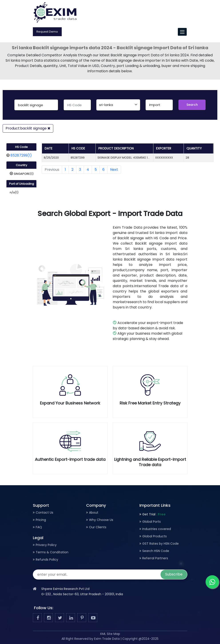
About (94, 512)
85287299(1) (21, 155)
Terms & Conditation (52, 552)
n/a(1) (14, 192)
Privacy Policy (46, 545)
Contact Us (45, 512)
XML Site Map (110, 634)
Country (21, 165)
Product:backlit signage (28, 128)
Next (114, 170)
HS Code (21, 147)
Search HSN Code (156, 551)
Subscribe (174, 574)
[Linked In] (71, 618)
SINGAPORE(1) (24, 174)
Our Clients (98, 527)
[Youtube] (93, 618)
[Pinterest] (82, 618)
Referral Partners (155, 558)
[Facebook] (37, 618)
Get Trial (154, 514)
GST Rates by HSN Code (161, 544)
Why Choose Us (101, 520)
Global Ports (152, 522)
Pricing (41, 520)
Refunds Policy (47, 560)
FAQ (39, 527)
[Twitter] (59, 618)
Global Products (155, 536)
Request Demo (47, 32)
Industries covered (157, 529)
